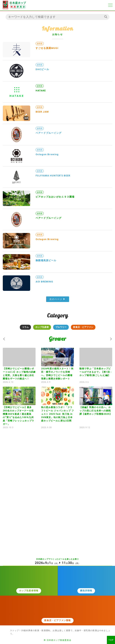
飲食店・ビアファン (83, 327)
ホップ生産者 (42, 327)
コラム (25, 327)
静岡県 (40, 44)
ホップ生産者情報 (29, 591)
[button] (4, 339)
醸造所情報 (86, 591)
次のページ (56, 299)
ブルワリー (61, 327)
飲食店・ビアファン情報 (57, 620)
